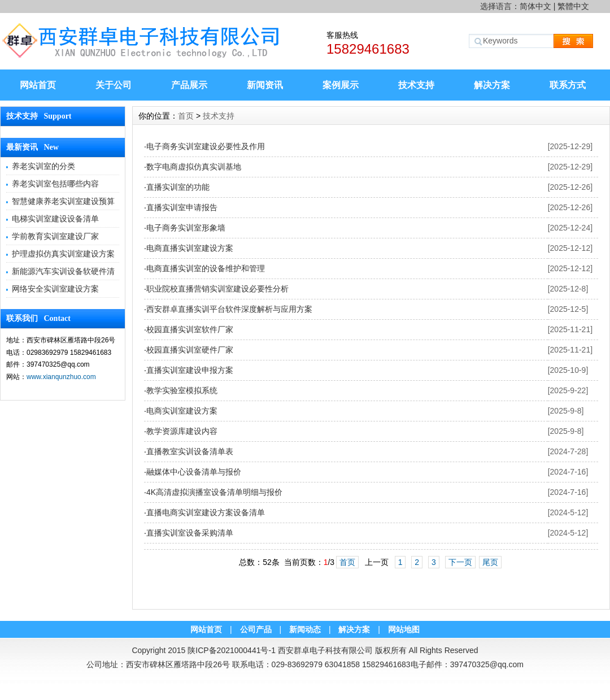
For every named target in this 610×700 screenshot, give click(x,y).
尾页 (490, 562)
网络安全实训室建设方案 (55, 289)
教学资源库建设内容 (182, 431)
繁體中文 (573, 6)
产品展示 (189, 85)
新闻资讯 (265, 85)
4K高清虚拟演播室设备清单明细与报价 (214, 492)
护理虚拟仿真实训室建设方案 (63, 254)
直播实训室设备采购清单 (190, 533)
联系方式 (568, 85)
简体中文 (535, 6)
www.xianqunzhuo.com (61, 377)
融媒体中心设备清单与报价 (194, 472)
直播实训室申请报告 (182, 207)
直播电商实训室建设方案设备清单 (206, 512)
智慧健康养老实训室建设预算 (63, 201)
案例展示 (341, 85)
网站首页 (38, 85)
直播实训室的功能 (178, 187)
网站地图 (404, 629)
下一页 (460, 562)
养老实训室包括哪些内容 (55, 184)
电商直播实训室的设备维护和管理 (206, 268)
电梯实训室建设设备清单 (55, 219)
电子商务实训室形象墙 (186, 228)
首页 (186, 116)
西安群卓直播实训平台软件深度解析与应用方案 (229, 309)
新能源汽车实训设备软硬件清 (63, 271)
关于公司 (114, 85)
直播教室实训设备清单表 (190, 451)
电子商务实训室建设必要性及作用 (206, 146)
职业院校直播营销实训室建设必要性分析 (217, 289)
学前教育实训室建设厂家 (55, 236)
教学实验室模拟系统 (182, 390)
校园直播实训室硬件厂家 (190, 350)
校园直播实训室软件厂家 (190, 329)
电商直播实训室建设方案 (190, 248)
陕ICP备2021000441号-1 (232, 650)
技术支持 (416, 85)
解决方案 (492, 85)
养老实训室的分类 (43, 166)
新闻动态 (305, 629)
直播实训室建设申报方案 (190, 370)
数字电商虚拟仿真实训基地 (194, 167)
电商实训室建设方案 (182, 411)
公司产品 (256, 629)
